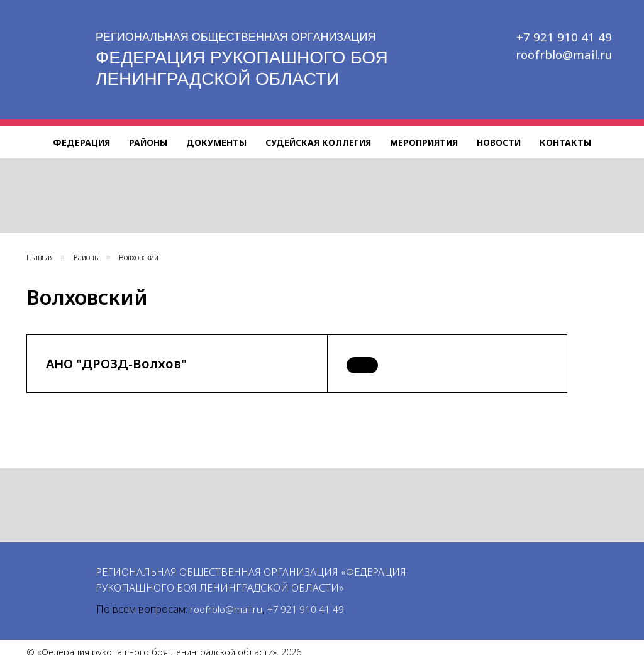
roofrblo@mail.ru (565, 55)
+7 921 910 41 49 (568, 37)
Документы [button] (216, 142)
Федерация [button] (81, 142)
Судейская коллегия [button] (318, 142)
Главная (40, 257)
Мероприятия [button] (424, 142)
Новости (499, 142)
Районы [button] (148, 142)
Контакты (565, 142)
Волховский (139, 257)
